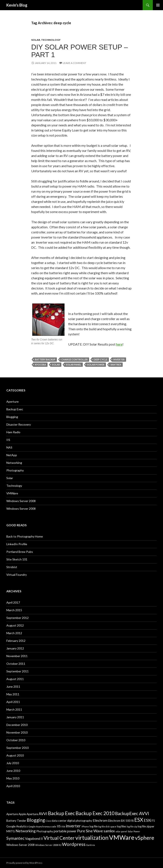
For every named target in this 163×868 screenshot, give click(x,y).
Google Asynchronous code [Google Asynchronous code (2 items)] (42, 826)
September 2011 (18, 671)
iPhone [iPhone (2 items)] (85, 826)
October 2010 (16, 740)
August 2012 (15, 625)
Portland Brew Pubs (20, 552)
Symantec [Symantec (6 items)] (15, 838)
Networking (14, 463)
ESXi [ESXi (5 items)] (147, 820)
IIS (8, 440)
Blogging (12, 417)
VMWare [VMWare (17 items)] (122, 837)
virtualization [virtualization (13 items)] (92, 838)
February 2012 (16, 641)
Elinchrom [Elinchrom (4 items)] (100, 820)
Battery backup (45, 359)
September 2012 (18, 618)
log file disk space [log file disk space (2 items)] (107, 826)
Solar (36, 40)
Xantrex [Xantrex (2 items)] (91, 845)
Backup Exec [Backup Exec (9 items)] (61, 813)
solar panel (74, 365)
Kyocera (40, 365)
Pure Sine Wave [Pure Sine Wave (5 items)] (90, 831)
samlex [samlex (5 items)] (109, 831)
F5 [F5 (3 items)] (153, 821)
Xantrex (116, 365)
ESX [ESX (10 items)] (139, 820)
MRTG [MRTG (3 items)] (11, 831)
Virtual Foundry (17, 575)
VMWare (12, 493)
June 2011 (13, 687)
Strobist (12, 567)
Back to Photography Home (25, 536)
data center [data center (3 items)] (59, 821)
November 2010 (17, 732)
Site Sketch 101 (17, 559)
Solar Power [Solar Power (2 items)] (134, 831)
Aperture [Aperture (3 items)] (12, 814)
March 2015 (14, 610)
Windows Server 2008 (21, 501)
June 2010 (13, 771)
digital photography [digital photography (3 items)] (80, 821)
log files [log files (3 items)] (122, 826)
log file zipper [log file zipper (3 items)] (146, 826)
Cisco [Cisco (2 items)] (48, 821)
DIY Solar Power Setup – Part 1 (79, 51)
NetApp (12, 455)
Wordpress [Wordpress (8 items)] (74, 844)
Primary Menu (158, 5)
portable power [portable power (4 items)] (65, 831)
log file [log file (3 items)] (94, 826)
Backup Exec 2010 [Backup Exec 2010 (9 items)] (95, 813)
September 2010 (18, 748)
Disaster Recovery (19, 424)
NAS (9, 447)
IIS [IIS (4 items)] (59, 826)
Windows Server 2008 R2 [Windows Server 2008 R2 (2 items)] (48, 845)
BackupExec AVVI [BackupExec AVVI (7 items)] (132, 813)
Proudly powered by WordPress (24, 863)
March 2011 (14, 709)
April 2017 (13, 602)
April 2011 (13, 702)
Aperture (13, 402)
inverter (119, 359)
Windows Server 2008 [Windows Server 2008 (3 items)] (20, 845)
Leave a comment (74, 63)
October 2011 (16, 664)
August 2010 (15, 755)
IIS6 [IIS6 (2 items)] (63, 826)
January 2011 (15, 717)
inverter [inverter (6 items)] (73, 826)
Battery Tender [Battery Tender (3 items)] (16, 821)
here (119, 344)
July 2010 (13, 763)
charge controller (74, 359)
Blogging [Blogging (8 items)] (36, 820)
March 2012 (14, 633)
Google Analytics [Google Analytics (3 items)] (17, 826)
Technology (51, 40)
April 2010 (13, 786)
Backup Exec (15, 409)
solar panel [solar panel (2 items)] (121, 831)
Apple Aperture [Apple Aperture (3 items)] (28, 814)
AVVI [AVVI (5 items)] (43, 814)
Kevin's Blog (17, 5)
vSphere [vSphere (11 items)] (145, 838)
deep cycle (100, 359)
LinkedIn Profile (17, 544)
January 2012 (15, 648)
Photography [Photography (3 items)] (45, 831)
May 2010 (13, 778)
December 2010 (17, 725)
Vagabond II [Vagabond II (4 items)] (34, 838)
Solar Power (96, 365)
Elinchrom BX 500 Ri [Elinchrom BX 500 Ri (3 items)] (121, 821)
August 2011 (15, 679)
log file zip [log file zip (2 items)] (132, 826)
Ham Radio (13, 432)
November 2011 (17, 656)
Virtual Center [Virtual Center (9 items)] (59, 838)
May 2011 (13, 694)
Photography (15, 470)
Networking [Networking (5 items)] (26, 831)
